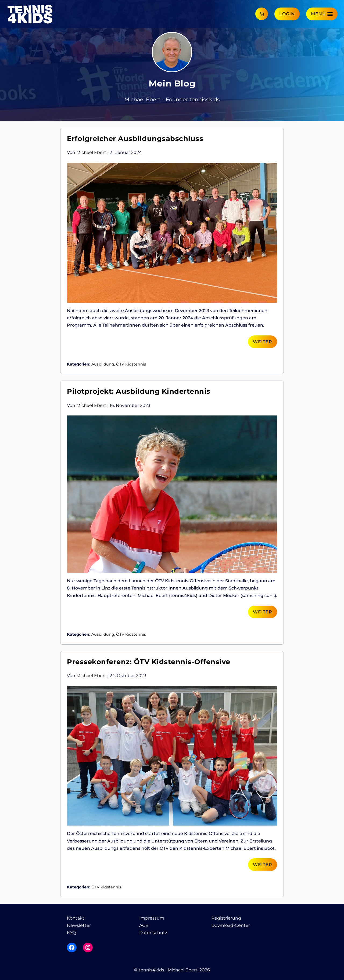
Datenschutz (153, 933)
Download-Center (231, 925)
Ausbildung (103, 364)
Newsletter (79, 925)
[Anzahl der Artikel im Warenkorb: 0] (262, 14)
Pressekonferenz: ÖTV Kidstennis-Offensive (149, 662)
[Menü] (322, 14)
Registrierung (226, 918)
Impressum (152, 918)
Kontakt (76, 918)
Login (287, 14)
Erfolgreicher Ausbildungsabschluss (135, 138)
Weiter (263, 342)
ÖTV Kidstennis (131, 364)
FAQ (71, 933)
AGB (144, 925)
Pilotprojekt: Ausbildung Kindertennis (139, 391)
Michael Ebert (91, 152)
